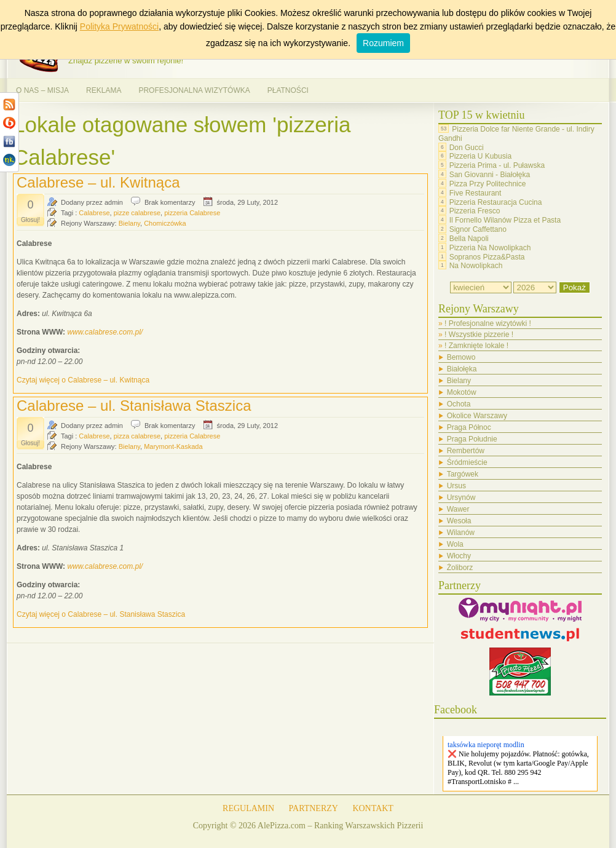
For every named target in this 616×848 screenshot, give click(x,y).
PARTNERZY (314, 808)
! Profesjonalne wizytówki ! (488, 323)
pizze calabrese (137, 213)
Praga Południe (472, 439)
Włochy (459, 556)
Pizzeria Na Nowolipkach (490, 248)
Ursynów (461, 497)
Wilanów (461, 533)
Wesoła (459, 521)
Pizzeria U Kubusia (480, 156)
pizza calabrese (137, 436)
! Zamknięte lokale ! (476, 346)
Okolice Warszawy (477, 416)
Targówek (463, 474)
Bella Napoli (469, 239)
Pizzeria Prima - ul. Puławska (497, 165)
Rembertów (466, 451)
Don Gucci (467, 147)
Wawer (458, 509)
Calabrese (94, 213)
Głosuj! (30, 220)
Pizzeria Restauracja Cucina (496, 202)
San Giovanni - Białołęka (490, 175)
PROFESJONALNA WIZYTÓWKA (194, 90)
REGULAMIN (248, 808)
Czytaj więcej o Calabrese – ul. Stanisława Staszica (101, 614)
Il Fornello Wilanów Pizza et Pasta (505, 220)
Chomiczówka (165, 223)
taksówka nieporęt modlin (486, 745)
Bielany (129, 223)
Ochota (459, 404)
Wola (455, 544)
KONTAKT (373, 808)
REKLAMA (104, 90)
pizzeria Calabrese (192, 213)
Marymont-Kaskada (173, 446)
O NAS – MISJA (42, 90)
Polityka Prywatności (119, 26)
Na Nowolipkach (476, 266)
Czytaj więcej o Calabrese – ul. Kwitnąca (83, 380)
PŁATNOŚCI (288, 90)
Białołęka (462, 369)
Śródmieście (467, 462)
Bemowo (461, 357)
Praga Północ (469, 427)
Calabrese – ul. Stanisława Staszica (134, 406)
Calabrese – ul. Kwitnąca (98, 182)
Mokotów (462, 392)
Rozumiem (383, 43)
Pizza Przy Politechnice (488, 184)
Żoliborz (460, 568)
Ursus (456, 486)
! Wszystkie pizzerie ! (479, 335)
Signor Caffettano (478, 229)
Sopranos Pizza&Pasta (487, 256)
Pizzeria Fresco (475, 211)
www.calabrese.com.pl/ (105, 332)
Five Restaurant (476, 193)
